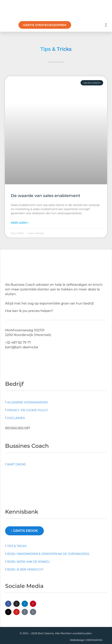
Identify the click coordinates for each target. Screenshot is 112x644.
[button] (106, 25)
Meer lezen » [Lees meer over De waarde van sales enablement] (20, 223)
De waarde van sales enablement (45, 196)
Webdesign (77, 640)
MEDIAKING (95, 640)
